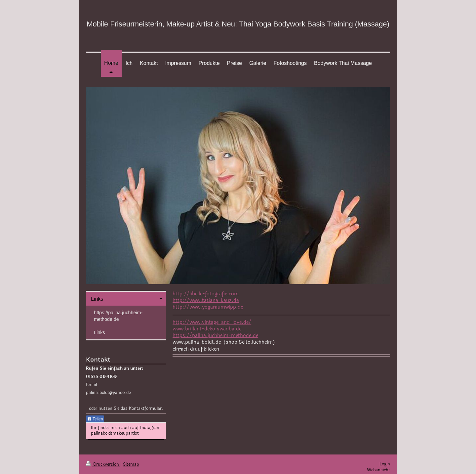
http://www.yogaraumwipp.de (208, 307)
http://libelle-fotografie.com (206, 294)
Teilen (95, 419)
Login (385, 464)
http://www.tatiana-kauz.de (206, 301)
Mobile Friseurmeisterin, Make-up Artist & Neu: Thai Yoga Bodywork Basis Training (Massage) (238, 24)
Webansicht (378, 470)
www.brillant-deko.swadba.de (207, 329)
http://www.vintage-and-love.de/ (212, 322)
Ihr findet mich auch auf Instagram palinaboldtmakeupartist (126, 431)
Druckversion (103, 464)
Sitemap (131, 464)
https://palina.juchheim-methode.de (215, 336)
